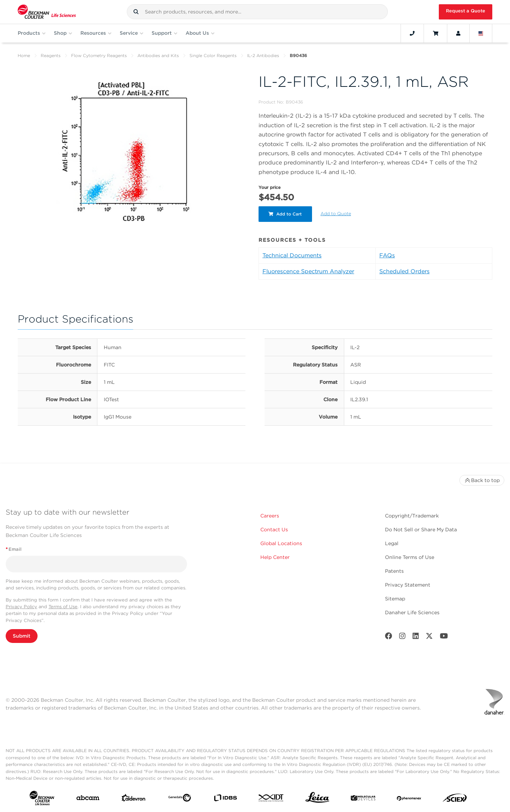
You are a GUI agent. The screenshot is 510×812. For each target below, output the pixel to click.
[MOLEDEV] (363, 799)
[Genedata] (180, 799)
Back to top (482, 480)
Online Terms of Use (410, 557)
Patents (394, 571)
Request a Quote (466, 11)
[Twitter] (429, 637)
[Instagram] (402, 637)
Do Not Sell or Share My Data (421, 530)
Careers (270, 516)
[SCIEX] (455, 799)
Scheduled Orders (404, 271)
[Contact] (412, 33)
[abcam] (88, 799)
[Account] (458, 33)
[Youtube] (444, 637)
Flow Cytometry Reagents (99, 55)
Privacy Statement (408, 585)
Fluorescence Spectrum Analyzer (308, 271)
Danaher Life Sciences (412, 612)
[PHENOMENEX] (409, 799)
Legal (392, 543)
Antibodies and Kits (158, 55)
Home (24, 55)
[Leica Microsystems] (317, 799)
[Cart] (435, 33)
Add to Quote (337, 214)
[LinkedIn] (416, 637)
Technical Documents (292, 255)
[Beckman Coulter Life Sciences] (47, 12)
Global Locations (281, 543)
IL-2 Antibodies (263, 55)
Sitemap (395, 599)
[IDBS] (225, 799)
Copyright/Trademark (412, 516)
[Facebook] (389, 637)
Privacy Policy (21, 607)
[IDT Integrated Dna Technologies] (271, 799)
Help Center (275, 557)
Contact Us (274, 530)
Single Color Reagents (213, 55)
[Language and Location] (481, 33)
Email (14, 549)
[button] (136, 12)
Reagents (51, 55)
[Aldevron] (134, 799)
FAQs (387, 255)
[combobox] (257, 12)
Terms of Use (63, 607)
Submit (22, 636)
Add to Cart (286, 214)
